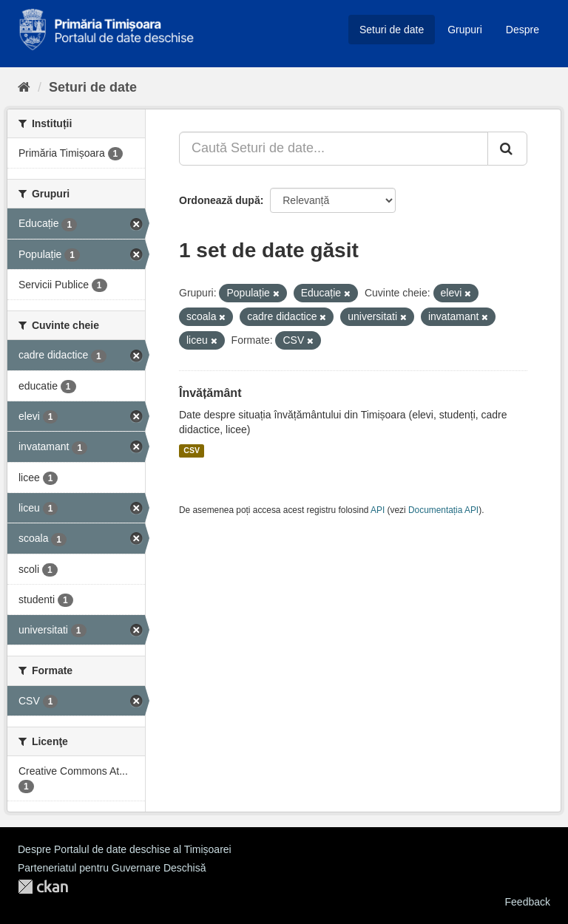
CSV (192, 451)
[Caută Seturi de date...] (334, 149)
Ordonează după (220, 200)
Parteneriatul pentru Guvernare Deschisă (112, 868)
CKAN (43, 887)
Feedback (528, 902)
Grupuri (465, 30)
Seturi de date (392, 30)
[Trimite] (507, 149)
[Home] (24, 87)
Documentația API (443, 510)
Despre (523, 30)
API (378, 510)
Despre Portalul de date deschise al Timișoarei (125, 849)
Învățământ (210, 393)
